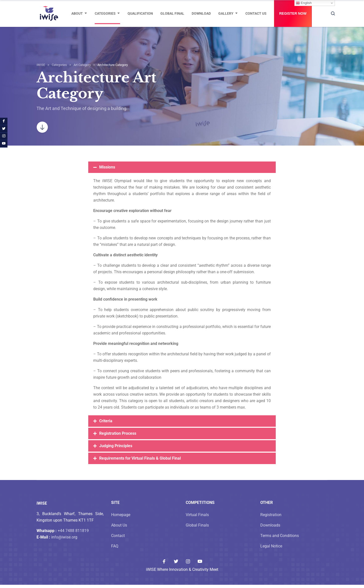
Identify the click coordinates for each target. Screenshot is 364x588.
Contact (118, 539)
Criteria (106, 424)
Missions (107, 170)
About (77, 13)
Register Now (293, 13)
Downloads (270, 528)
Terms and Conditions (280, 539)
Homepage (121, 518)
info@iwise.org (64, 540)
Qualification (140, 13)
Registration (271, 518)
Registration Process (118, 437)
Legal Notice (271, 549)
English (304, 3)
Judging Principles (116, 449)
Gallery (226, 13)
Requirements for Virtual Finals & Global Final (140, 461)
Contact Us (256, 13)
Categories (105, 13)
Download (201, 13)
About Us (119, 528)
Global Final (172, 13)
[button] (182, 170)
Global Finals (197, 528)
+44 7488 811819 (73, 534)
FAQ (115, 549)
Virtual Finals (197, 518)
